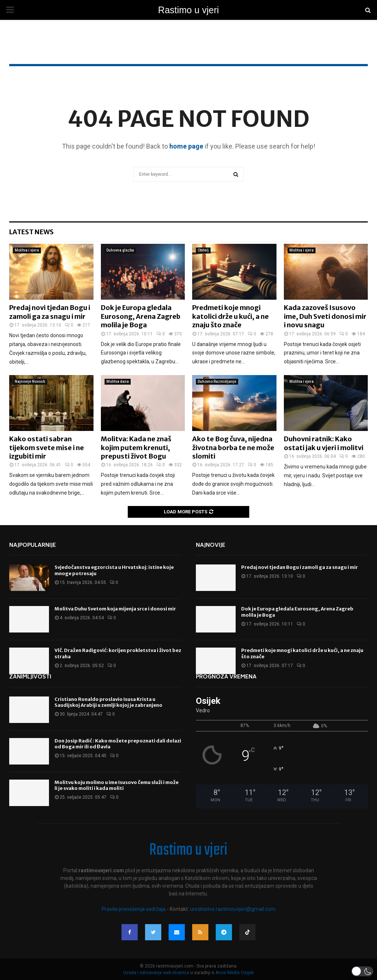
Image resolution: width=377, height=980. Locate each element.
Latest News (31, 232)
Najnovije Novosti (30, 382)
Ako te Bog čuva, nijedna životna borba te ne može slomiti (233, 448)
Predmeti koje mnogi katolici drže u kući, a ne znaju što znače (230, 316)
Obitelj (203, 250)
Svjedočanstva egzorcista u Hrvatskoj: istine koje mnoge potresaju (114, 570)
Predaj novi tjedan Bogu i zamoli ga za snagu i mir (50, 312)
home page (186, 146)
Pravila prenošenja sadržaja (134, 909)
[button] (362, 971)
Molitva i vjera (27, 250)
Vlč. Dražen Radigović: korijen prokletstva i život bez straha (118, 653)
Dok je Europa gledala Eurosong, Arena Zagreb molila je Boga (141, 316)
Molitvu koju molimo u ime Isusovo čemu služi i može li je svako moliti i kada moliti (117, 785)
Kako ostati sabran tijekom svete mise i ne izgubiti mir (47, 448)
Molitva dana (118, 382)
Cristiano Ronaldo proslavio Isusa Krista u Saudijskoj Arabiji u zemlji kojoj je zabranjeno (108, 702)
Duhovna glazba (120, 250)
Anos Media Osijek (235, 973)
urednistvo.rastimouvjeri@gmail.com (233, 909)
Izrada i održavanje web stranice (157, 973)
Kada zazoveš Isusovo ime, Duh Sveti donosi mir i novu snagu (325, 316)
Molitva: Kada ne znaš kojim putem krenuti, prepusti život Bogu (136, 448)
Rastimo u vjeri (188, 10)
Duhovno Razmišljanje (217, 382)
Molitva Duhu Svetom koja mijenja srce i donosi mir (115, 609)
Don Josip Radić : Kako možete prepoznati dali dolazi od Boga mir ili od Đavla (118, 744)
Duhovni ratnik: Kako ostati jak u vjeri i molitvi (324, 443)
